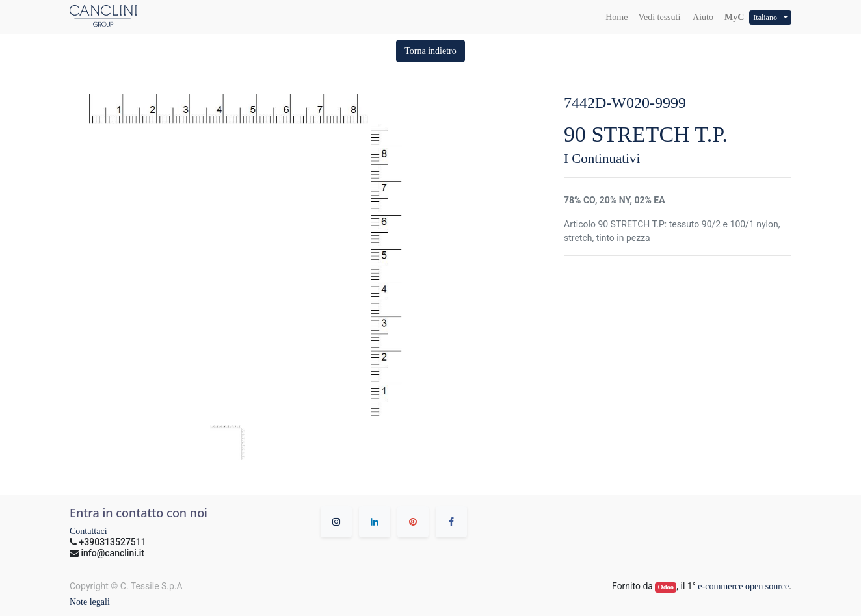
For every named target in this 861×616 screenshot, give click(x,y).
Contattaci (88, 531)
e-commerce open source (743, 586)
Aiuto (702, 17)
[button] (431, 51)
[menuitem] (616, 17)
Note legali (90, 602)
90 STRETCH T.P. (646, 134)
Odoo (666, 587)
